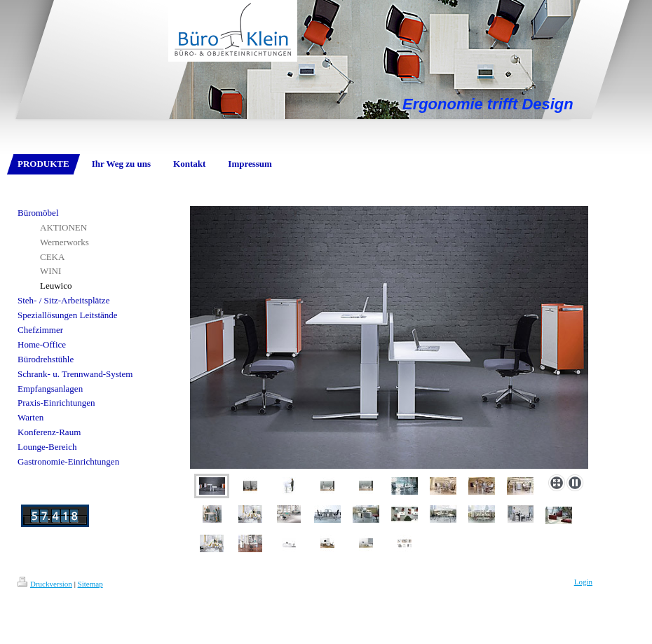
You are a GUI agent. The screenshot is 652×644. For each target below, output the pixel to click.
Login (583, 582)
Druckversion (45, 584)
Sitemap (90, 584)
